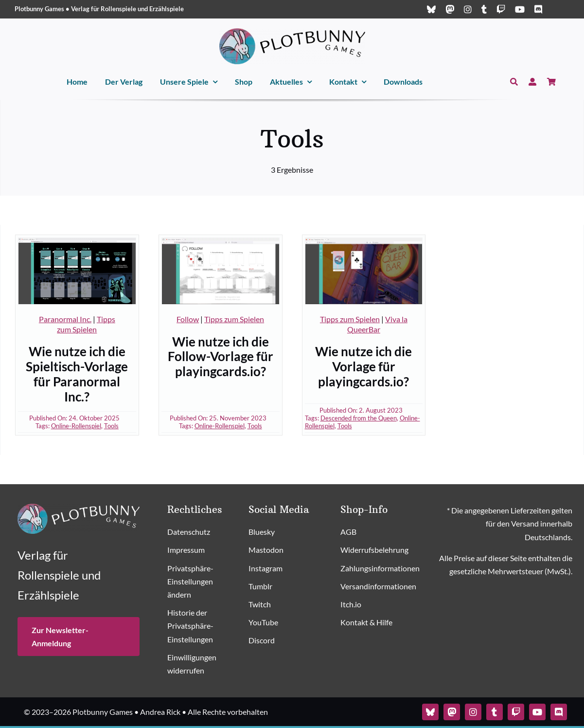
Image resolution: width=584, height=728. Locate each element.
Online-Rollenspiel (76, 426)
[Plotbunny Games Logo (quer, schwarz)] (292, 32)
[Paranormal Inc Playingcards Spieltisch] (77, 242)
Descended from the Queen (359, 418)
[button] (199, 582)
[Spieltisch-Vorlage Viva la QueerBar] (364, 242)
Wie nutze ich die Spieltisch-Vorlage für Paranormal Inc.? (77, 374)
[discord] (538, 9)
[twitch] (501, 9)
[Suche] (514, 82)
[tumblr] (484, 9)
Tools (111, 426)
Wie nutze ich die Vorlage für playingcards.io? (363, 366)
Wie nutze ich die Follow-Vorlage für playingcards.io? (221, 356)
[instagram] (468, 9)
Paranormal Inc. (65, 319)
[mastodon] (450, 9)
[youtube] (520, 9)
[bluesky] (431, 9)
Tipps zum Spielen (86, 324)
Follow (188, 319)
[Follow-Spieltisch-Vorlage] (221, 242)
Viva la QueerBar (377, 324)
